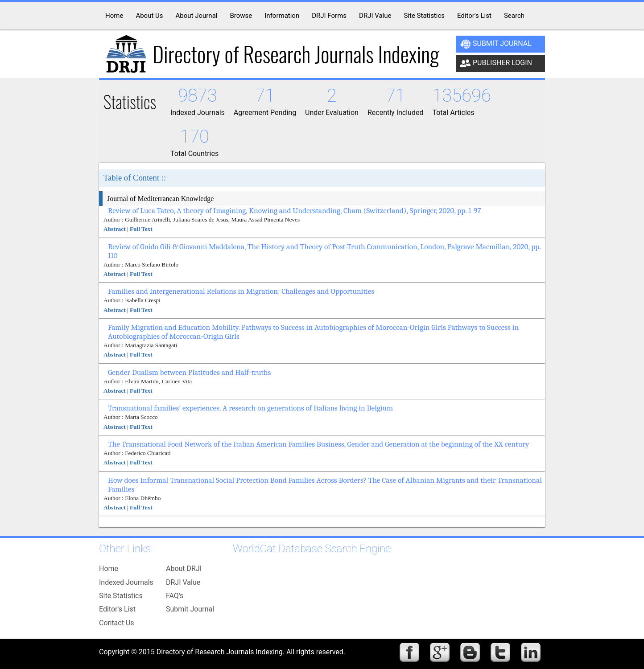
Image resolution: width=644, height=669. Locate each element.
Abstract (115, 229)
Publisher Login (496, 63)
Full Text (141, 229)
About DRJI (184, 568)
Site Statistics (121, 596)
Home (109, 568)
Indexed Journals (126, 582)
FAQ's (175, 596)
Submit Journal (496, 44)
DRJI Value (183, 582)
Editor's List (117, 609)
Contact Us (117, 623)
